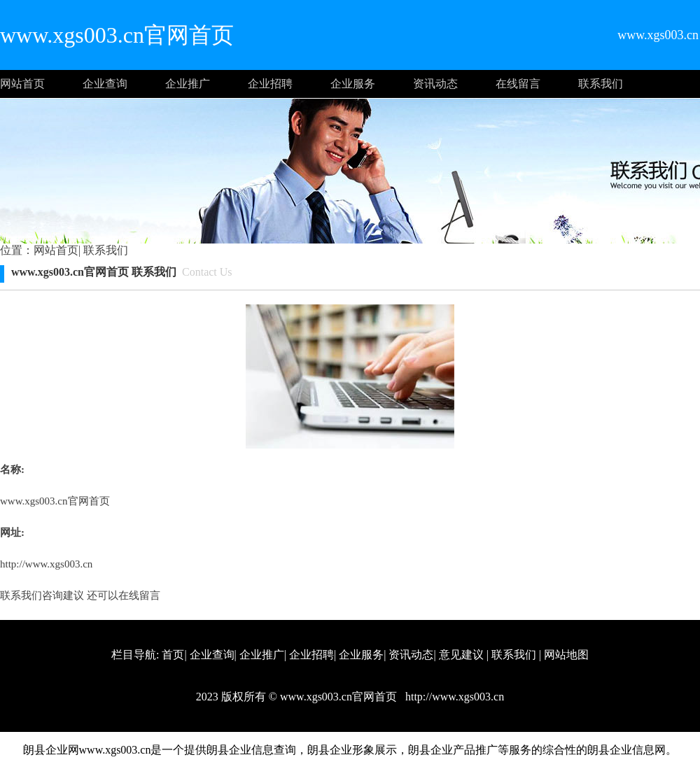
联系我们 (601, 84)
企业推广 (188, 84)
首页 (173, 655)
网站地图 (566, 655)
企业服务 (353, 84)
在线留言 (518, 84)
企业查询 (105, 84)
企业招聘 (270, 84)
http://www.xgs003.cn (46, 564)
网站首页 (22, 84)
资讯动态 (435, 84)
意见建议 (461, 655)
